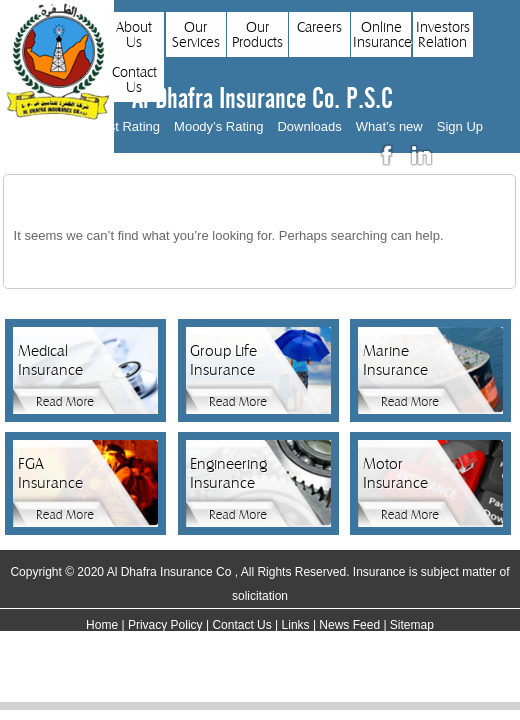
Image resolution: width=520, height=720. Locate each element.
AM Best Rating (115, 126)
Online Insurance (382, 35)
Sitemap (412, 625)
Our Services (196, 35)
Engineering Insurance (225, 473)
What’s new (389, 126)
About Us (134, 35)
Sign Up (460, 126)
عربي (463, 155)
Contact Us (134, 80)
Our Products (257, 35)
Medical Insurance (50, 360)
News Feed (349, 625)
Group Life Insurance (223, 360)
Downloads (309, 126)
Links (296, 625)
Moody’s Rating (218, 126)
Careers (319, 27)
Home (102, 625)
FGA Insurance (50, 473)
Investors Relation (443, 35)
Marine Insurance (395, 360)
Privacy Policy (165, 625)
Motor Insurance (395, 473)
